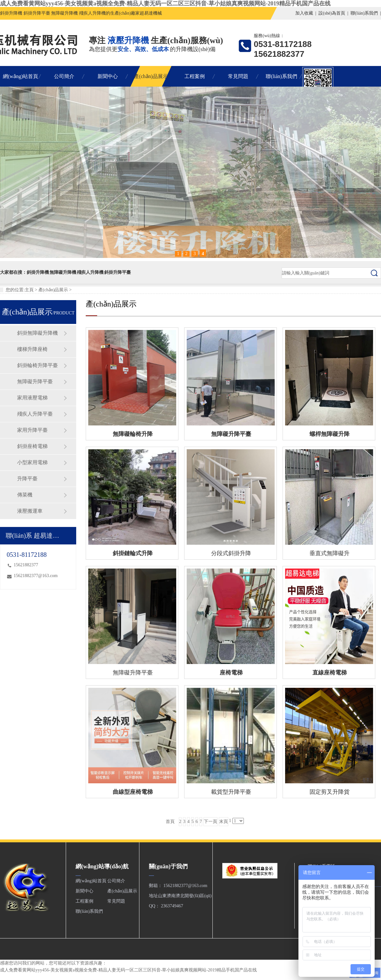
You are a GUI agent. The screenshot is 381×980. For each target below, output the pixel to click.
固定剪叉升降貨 (330, 792)
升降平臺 (27, 479)
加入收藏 (304, 13)
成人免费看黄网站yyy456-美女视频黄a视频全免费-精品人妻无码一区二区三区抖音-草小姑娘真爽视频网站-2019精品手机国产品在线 (165, 3)
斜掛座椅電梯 (32, 446)
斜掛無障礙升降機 (37, 333)
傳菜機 (25, 495)
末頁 (224, 822)
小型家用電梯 (32, 462)
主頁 (29, 290)
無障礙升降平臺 (35, 381)
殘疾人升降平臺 (35, 414)
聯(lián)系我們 (364, 13)
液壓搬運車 (30, 511)
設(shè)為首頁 (332, 13)
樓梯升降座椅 (32, 349)
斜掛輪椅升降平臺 (37, 365)
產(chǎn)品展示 (151, 76)
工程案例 (195, 76)
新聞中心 (108, 76)
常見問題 (238, 76)
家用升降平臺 (32, 430)
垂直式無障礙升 (330, 553)
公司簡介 (64, 76)
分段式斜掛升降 (231, 553)
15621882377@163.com (36, 576)
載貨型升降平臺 (231, 792)
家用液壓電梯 (32, 398)
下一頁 (211, 822)
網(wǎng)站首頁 (20, 76)
